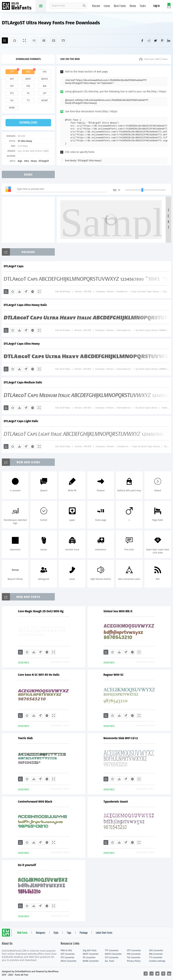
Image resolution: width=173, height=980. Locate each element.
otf (12, 86)
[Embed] (33, 292)
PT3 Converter (68, 958)
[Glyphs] (34, 40)
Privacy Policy (134, 961)
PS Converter (89, 958)
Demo (133, 6)
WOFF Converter (91, 954)
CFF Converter (112, 958)
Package (84, 933)
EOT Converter (68, 954)
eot (12, 79)
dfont (44, 101)
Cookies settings (157, 961)
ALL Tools (109, 961)
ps (28, 93)
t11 (28, 101)
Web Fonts (22, 933)
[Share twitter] (156, 40)
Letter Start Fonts (104, 933)
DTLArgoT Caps (14, 266)
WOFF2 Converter (113, 954)
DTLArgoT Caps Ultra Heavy (22, 344)
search (84, 6)
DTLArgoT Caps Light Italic (21, 421)
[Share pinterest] (162, 40)
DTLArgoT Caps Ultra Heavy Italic (25, 305)
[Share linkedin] (169, 40)
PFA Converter (134, 954)
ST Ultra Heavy (25, 141)
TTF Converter (112, 950)
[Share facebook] (142, 40)
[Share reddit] (149, 40)
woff (28, 79)
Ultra (27, 161)
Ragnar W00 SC (114, 675)
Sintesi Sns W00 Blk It (118, 611)
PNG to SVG (66, 950)
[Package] (44, 40)
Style (56, 933)
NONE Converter (91, 961)
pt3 (12, 93)
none (12, 108)
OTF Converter (134, 950)
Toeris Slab (25, 738)
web (28, 72)
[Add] (5, 40)
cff (45, 93)
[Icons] (54, 40)
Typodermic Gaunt (116, 802)
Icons (107, 6)
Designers (41, 933)
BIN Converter (156, 954)
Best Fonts (120, 6)
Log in (156, 6)
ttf (12, 72)
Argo (20, 161)
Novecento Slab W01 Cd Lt (121, 738)
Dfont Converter (69, 961)
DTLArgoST (44, 161)
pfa (28, 86)
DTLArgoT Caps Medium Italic (23, 382)
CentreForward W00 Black (35, 802)
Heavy (34, 161)
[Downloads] (19, 292)
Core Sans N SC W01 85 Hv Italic (39, 675)
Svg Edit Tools (90, 950)
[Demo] (24, 40)
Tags (69, 933)
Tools (143, 6)
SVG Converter (156, 950)
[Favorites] (15, 40)
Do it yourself (27, 865)
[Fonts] (63, 40)
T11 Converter (156, 958)
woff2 (45, 79)
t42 (12, 101)
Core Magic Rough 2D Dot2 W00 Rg (41, 611)
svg (44, 72)
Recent (96, 6)
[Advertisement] (29, 220)
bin (45, 86)
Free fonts (18, 6)
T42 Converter (134, 958)
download (28, 123)
